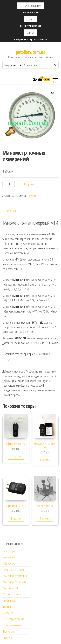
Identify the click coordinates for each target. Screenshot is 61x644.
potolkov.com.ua (31, 52)
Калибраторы (9, 600)
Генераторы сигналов (13, 570)
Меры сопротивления (13, 619)
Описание (11, 211)
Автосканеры (9, 551)
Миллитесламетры (12, 625)
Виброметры (9, 563)
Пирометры (8, 631)
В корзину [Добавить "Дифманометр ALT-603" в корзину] (16, 456)
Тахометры (8, 638)
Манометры (32, 196)
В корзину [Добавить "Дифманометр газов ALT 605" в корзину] (45, 460)
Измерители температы (14, 582)
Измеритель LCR (10, 588)
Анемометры (9, 557)
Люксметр (7, 607)
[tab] (14, 211)
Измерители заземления (15, 576)
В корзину (29, 184)
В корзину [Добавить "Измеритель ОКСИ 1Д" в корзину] (16, 518)
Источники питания (12, 594)
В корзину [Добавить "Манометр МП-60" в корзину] (45, 518)
